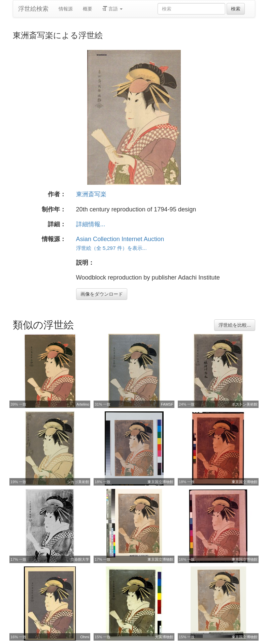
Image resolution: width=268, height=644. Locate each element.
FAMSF (167, 404)
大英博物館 (164, 637)
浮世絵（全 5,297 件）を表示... (111, 248)
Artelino (83, 404)
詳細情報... (91, 224)
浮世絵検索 (33, 9)
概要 (88, 9)
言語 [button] (112, 9)
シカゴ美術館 (78, 482)
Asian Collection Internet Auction (120, 239)
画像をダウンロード (102, 294)
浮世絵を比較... (235, 325)
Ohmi (85, 637)
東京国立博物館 (160, 482)
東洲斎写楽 (91, 194)
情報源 (66, 9)
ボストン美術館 (245, 404)
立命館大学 (80, 559)
